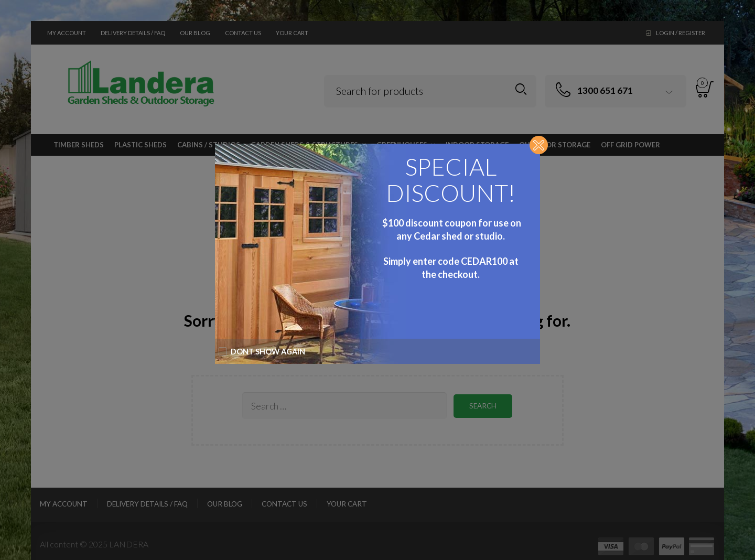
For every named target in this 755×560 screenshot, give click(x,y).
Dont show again (262, 352)
